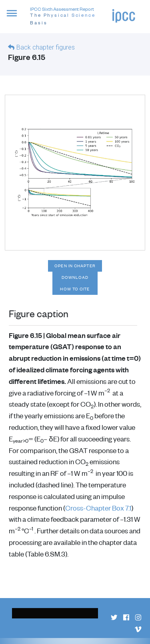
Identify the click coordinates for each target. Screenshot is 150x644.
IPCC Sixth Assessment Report (71, 16)
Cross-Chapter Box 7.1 (98, 508)
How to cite (75, 289)
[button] (15, 18)
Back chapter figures (46, 47)
